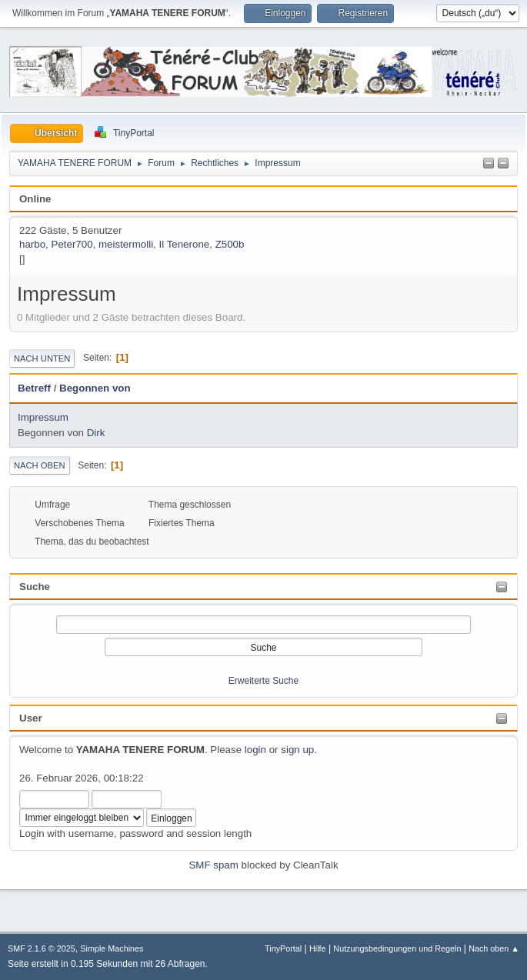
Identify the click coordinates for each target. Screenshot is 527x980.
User (31, 718)
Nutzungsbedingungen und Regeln (397, 948)
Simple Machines (112, 948)
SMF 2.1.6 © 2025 (42, 948)
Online (35, 199)
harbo (32, 244)
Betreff (34, 388)
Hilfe (318, 948)
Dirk (96, 433)
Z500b (230, 244)
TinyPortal (283, 948)
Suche (35, 587)
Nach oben (40, 465)
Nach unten (42, 358)
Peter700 (72, 244)
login (255, 750)
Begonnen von (95, 388)
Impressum (43, 417)
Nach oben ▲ (494, 948)
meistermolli (126, 244)
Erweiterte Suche (263, 681)
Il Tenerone (185, 244)
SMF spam (213, 865)
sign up (297, 750)
